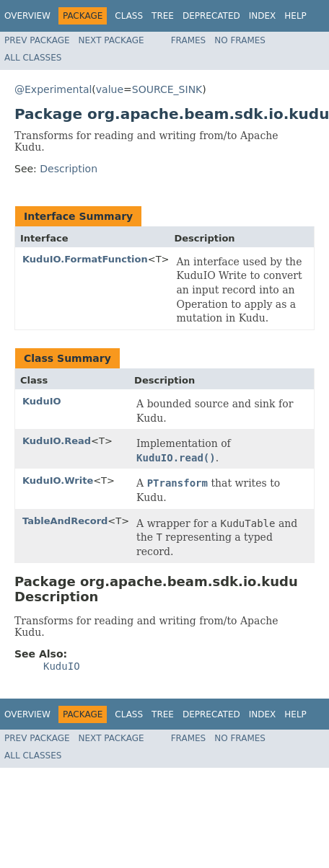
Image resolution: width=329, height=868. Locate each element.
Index (263, 16)
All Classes (33, 58)
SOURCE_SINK (167, 89)
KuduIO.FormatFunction (85, 259)
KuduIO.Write (58, 480)
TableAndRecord (65, 521)
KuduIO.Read (57, 441)
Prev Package (37, 40)
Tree (163, 16)
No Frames (240, 40)
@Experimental (53, 89)
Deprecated (211, 16)
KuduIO (42, 401)
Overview (27, 16)
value (110, 89)
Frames (189, 40)
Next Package (111, 40)
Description (69, 169)
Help (295, 16)
